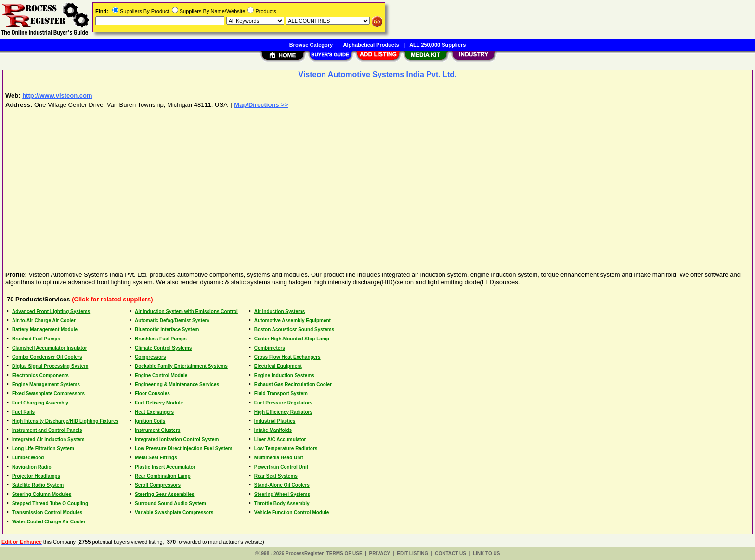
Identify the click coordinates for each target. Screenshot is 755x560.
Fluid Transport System (281, 394)
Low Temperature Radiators (286, 449)
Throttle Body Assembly (282, 503)
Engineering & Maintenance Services (177, 384)
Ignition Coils (150, 421)
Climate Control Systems (163, 348)
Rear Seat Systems (276, 476)
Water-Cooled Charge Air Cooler (49, 522)
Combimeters (270, 348)
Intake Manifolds (273, 430)
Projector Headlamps (36, 476)
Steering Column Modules (42, 494)
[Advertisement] (295, 187)
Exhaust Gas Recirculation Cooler (293, 384)
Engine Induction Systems (284, 375)
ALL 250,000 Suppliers (437, 45)
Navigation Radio (32, 467)
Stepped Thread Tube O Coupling (50, 503)
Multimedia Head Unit (279, 458)
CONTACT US (450, 553)
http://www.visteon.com (57, 96)
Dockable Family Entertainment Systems (181, 366)
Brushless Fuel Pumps (161, 339)
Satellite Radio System (38, 485)
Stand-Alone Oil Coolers (282, 485)
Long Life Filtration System (43, 449)
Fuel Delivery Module (159, 403)
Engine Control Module (161, 375)
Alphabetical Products (371, 45)
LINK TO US (486, 553)
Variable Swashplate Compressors (174, 513)
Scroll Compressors (158, 485)
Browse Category (311, 45)
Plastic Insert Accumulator (165, 467)
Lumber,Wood (28, 458)
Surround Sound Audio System (170, 503)
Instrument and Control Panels (47, 430)
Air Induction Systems (280, 311)
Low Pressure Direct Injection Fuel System (183, 449)
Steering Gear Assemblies (165, 494)
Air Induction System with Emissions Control (186, 311)
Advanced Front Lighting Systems (51, 311)
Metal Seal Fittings (156, 458)
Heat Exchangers (154, 412)
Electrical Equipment (278, 366)
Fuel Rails (23, 412)
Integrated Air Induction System (48, 439)
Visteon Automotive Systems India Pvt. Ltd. (378, 74)
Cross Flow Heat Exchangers (287, 357)
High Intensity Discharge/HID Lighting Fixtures (65, 421)
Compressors (150, 357)
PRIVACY (380, 553)
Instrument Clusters (157, 430)
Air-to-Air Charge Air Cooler (44, 320)
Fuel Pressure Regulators (283, 403)
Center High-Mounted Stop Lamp (292, 339)
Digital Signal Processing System (50, 366)
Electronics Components (40, 375)
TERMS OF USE (345, 553)
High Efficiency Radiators (283, 412)
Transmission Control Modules (47, 513)
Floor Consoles (152, 394)
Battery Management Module (45, 330)
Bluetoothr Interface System (167, 330)
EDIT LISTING (412, 553)
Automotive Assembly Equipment (293, 320)
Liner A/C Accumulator (280, 439)
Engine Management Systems (46, 384)
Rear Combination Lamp (163, 476)
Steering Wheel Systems (282, 494)
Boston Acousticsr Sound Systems (294, 330)
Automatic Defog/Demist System (172, 320)
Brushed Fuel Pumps (36, 339)
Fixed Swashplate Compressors (48, 394)
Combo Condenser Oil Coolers (47, 357)
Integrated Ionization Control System (177, 439)
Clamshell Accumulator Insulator (50, 348)
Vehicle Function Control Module (292, 513)
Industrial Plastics (275, 421)
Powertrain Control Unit (281, 467)
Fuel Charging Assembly (40, 403)
